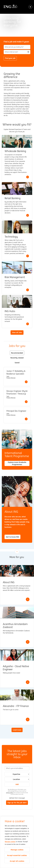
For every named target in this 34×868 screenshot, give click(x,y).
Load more (17, 730)
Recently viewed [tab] (17, 358)
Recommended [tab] (17, 353)
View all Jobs (17, 332)
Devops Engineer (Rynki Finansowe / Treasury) (17, 392)
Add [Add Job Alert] (17, 784)
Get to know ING (12, 537)
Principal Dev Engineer (16, 411)
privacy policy (10, 793)
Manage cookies (10, 842)
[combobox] (17, 52)
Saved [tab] (17, 363)
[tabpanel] (17, 395)
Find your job (10, 58)
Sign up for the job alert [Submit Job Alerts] (17, 803)
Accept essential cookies (17, 855)
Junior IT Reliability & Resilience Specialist (16, 372)
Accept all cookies (17, 861)
